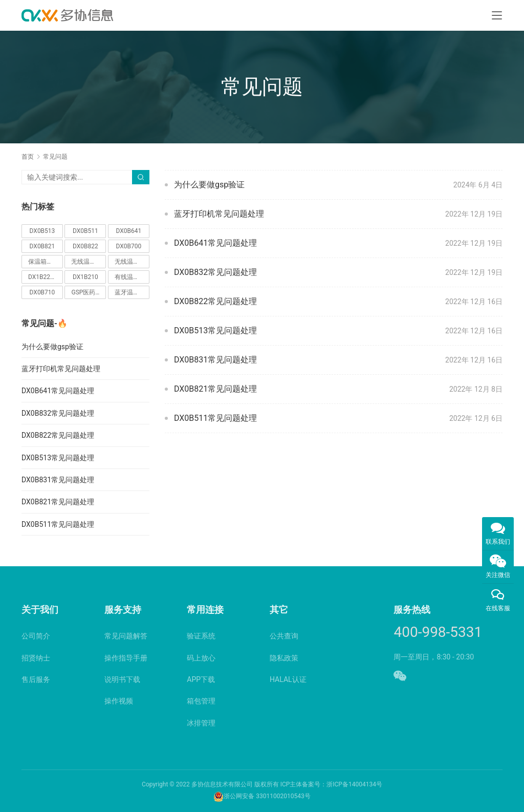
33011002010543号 (283, 796)
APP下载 (201, 679)
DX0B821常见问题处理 (215, 389)
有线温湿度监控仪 (132, 277)
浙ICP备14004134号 (354, 784)
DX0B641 (129, 231)
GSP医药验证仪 (89, 292)
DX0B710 (42, 292)
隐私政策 (284, 658)
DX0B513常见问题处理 (215, 330)
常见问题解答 (126, 636)
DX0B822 (85, 246)
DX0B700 (129, 246)
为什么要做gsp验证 (209, 185)
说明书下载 (122, 679)
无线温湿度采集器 (89, 262)
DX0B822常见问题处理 (215, 301)
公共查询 (284, 636)
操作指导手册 (126, 658)
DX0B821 (42, 246)
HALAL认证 (288, 679)
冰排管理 (201, 723)
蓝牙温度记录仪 (132, 292)
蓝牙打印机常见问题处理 (219, 214)
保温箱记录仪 (46, 262)
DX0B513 (42, 231)
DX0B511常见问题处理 (215, 418)
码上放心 (201, 658)
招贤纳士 (36, 658)
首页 (28, 157)
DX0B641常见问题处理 (215, 243)
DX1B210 (85, 277)
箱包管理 (201, 701)
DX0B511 (85, 231)
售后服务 (36, 679)
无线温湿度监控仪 (132, 262)
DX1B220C (43, 277)
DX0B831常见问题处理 (215, 360)
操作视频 (119, 701)
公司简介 (36, 636)
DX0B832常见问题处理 (215, 272)
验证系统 (201, 636)
